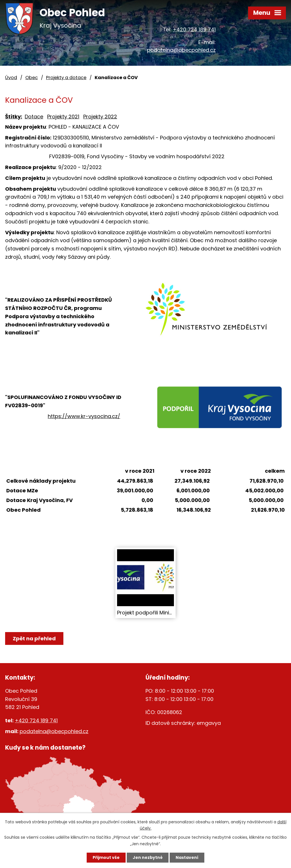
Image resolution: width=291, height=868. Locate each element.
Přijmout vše (106, 857)
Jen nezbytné (148, 857)
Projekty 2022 (100, 117)
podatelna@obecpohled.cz (181, 50)
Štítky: (14, 117)
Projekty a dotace (66, 78)
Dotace (34, 117)
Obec (32, 78)
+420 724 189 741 (194, 29)
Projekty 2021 (63, 117)
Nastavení (187, 857)
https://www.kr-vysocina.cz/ (84, 416)
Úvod (11, 78)
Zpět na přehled (34, 638)
